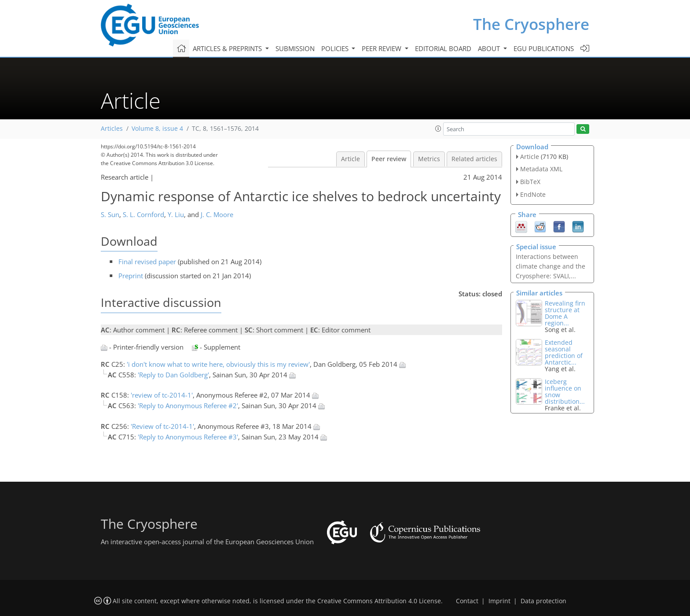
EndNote (533, 194)
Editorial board (443, 48)
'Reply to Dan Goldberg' (173, 375)
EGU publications (544, 48)
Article (351, 159)
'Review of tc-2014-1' (162, 426)
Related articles (474, 159)
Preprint (131, 276)
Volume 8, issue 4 (157, 129)
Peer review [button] (382, 48)
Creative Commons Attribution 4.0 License (379, 601)
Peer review (389, 159)
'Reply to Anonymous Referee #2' (188, 406)
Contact (467, 601)
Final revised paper (147, 262)
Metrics (429, 159)
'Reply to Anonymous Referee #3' (188, 437)
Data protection (543, 601)
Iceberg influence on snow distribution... (565, 391)
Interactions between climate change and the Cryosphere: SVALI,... (551, 266)
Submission (295, 48)
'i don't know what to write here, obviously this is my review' (218, 364)
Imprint (499, 601)
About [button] (490, 48)
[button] (438, 129)
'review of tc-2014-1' (162, 395)
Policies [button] (336, 48)
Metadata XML (541, 169)
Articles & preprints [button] (228, 48)
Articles (112, 129)
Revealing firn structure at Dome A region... (565, 313)
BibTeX (530, 182)
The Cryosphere (531, 24)
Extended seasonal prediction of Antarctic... (564, 352)
